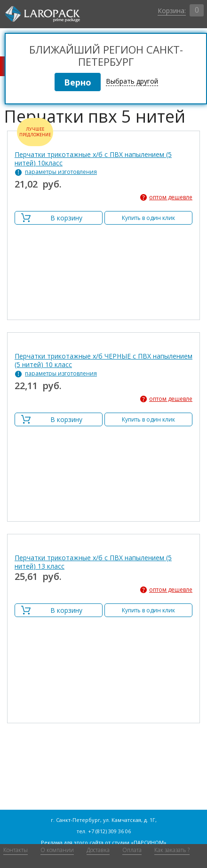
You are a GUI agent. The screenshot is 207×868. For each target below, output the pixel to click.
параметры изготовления (61, 172)
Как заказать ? (172, 850)
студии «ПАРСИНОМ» (139, 842)
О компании (57, 850)
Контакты (16, 850)
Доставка (98, 850)
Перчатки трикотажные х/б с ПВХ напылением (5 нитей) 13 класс (93, 562)
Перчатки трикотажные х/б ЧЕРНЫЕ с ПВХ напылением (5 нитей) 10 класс (103, 360)
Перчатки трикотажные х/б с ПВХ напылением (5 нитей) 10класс (93, 159)
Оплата (132, 850)
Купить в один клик (148, 218)
